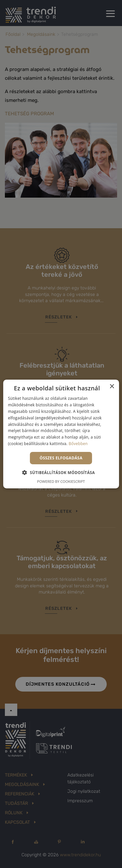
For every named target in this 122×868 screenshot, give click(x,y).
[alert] (61, 434)
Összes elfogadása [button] (61, 458)
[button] (61, 472)
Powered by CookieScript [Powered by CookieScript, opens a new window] (61, 481)
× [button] (112, 387)
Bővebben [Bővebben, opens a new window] (78, 444)
